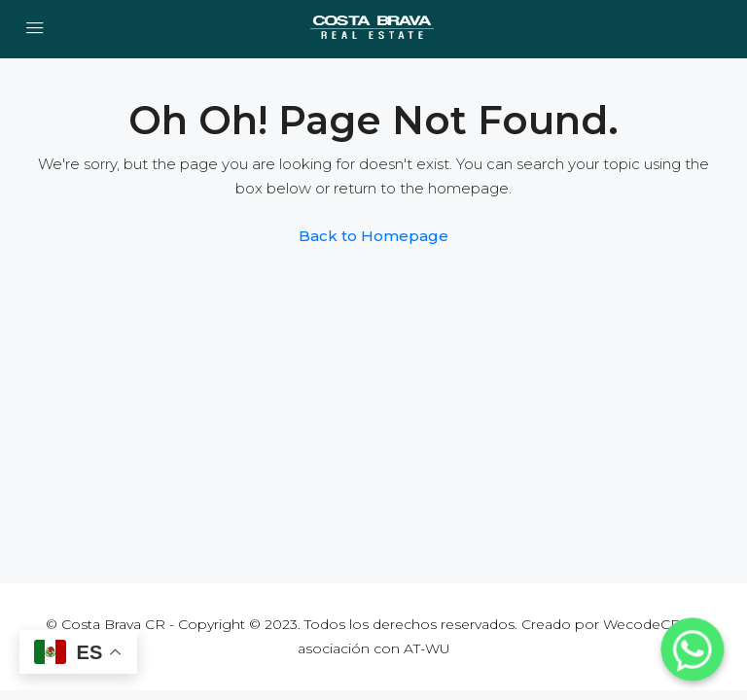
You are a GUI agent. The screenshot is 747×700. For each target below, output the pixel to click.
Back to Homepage (373, 236)
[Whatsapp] (693, 649)
